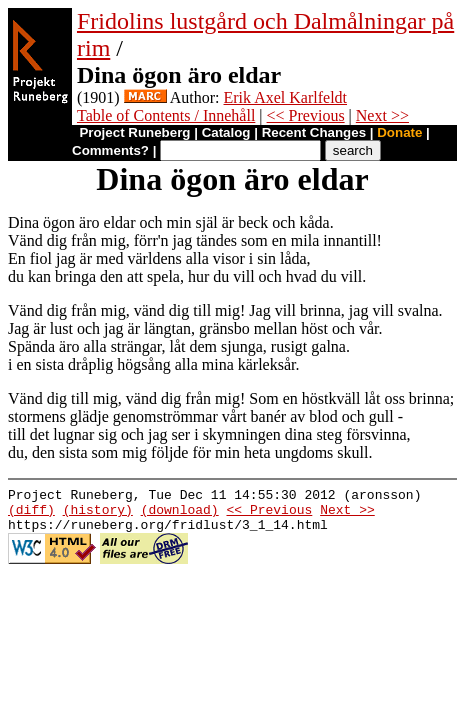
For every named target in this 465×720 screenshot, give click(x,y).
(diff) (31, 515)
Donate (399, 132)
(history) (98, 515)
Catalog (226, 132)
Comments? (110, 150)
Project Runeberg (134, 132)
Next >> (382, 115)
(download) (180, 515)
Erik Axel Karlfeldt (286, 97)
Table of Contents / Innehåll (166, 115)
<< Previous (306, 115)
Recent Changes (314, 132)
